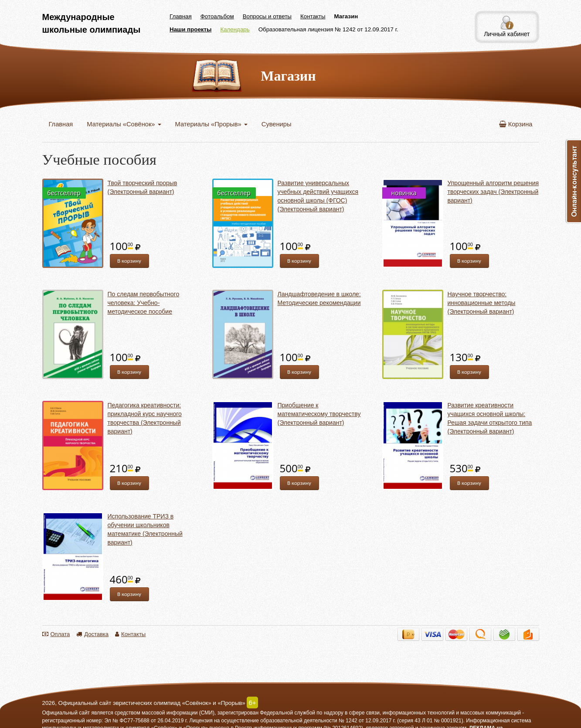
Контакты (313, 16)
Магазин (346, 16)
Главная (181, 16)
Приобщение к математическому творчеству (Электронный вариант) (319, 414)
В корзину (129, 261)
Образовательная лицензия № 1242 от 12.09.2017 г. (328, 29)
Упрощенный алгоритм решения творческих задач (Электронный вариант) (493, 192)
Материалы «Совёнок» (124, 124)
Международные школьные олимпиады (92, 23)
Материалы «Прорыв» (211, 124)
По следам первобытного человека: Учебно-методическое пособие (144, 303)
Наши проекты (190, 29)
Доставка (92, 634)
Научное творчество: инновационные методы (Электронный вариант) (482, 303)
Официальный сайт (66, 713)
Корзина (516, 124)
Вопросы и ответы (267, 16)
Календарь (235, 29)
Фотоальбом (217, 16)
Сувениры (277, 124)
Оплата (56, 634)
